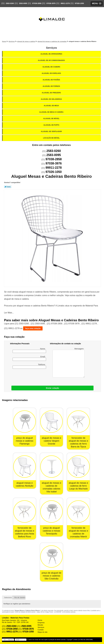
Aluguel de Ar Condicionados (52, 60)
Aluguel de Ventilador (52, 131)
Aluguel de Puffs (52, 125)
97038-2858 (37, 3)
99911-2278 (65, 3)
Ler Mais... (9, 313)
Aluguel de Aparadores (52, 54)
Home (40, 620)
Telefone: (29, 366)
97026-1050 (79, 3)
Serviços (51, 48)
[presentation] (27, 377)
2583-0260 (10, 3)
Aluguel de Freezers (52, 93)
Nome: (29, 350)
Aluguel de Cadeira (52, 67)
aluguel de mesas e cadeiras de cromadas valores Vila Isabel (51, 487)
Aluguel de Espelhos (52, 73)
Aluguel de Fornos (52, 86)
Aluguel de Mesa (52, 106)
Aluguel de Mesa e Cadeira (52, 112)
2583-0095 (23, 3)
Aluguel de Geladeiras (51, 99)
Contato (41, 630)
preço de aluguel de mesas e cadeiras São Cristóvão (51, 576)
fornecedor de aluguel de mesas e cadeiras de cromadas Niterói (78, 532)
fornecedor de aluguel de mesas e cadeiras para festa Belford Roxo (24, 532)
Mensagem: (69, 363)
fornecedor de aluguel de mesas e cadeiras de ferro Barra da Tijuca (78, 442)
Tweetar (8, 187)
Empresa (41, 623)
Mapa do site (42, 632)
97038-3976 (51, 3)
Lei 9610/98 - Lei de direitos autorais (65, 612)
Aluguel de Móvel (52, 119)
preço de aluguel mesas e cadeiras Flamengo (24, 441)
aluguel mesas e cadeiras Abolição (24, 484)
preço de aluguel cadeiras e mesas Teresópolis (51, 531)
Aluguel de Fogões (52, 80)
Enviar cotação (52, 388)
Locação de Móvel (52, 138)
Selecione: (8, 598)
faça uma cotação (33, 328)
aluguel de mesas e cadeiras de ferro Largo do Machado (78, 486)
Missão (40, 625)
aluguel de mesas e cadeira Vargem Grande (51, 441)
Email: (29, 358)
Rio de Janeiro (20, 598)
